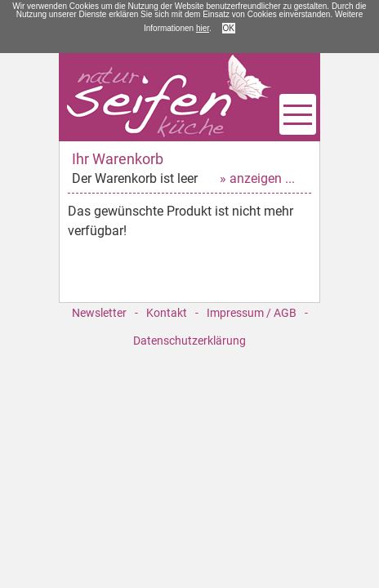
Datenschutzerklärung (189, 341)
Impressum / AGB (252, 313)
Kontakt (167, 313)
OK (229, 28)
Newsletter (99, 313)
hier (203, 28)
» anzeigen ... (257, 178)
